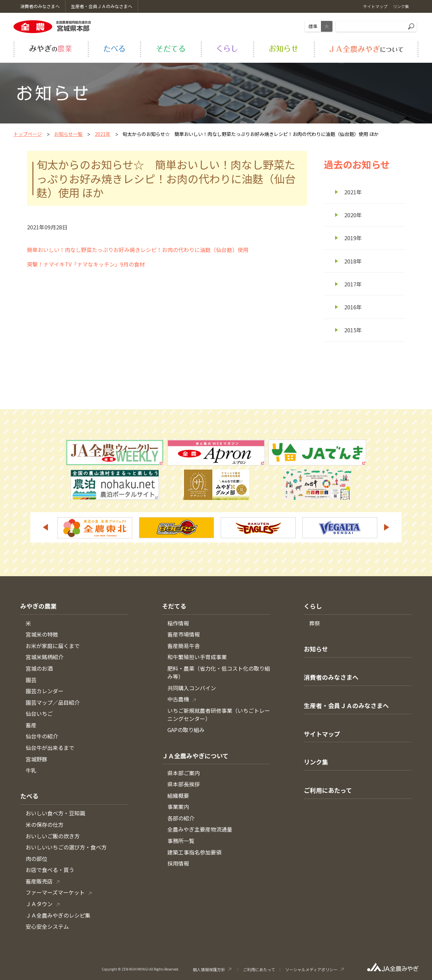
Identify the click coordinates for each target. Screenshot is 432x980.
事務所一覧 (181, 841)
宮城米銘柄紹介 (45, 657)
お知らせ (316, 649)
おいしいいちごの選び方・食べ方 (66, 847)
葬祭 (315, 623)
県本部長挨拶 (184, 784)
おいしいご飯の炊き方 (53, 836)
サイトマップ (322, 734)
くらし (313, 606)
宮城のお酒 (39, 668)
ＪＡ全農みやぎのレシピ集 (58, 915)
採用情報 (178, 863)
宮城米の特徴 (42, 634)
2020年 (353, 215)
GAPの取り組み (186, 730)
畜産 (31, 725)
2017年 (353, 284)
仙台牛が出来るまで (50, 748)
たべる (29, 796)
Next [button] (387, 527)
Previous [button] (45, 527)
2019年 (353, 238)
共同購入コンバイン (192, 688)
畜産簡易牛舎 (184, 646)
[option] (95, 528)
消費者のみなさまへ (331, 677)
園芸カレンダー (45, 691)
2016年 (353, 307)
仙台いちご (39, 713)
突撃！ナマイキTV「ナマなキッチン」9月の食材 (86, 264)
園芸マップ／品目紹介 (53, 702)
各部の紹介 (181, 818)
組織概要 (178, 795)
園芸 (31, 680)
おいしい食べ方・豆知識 (55, 813)
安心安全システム (47, 926)
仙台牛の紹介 (42, 736)
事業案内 (178, 807)
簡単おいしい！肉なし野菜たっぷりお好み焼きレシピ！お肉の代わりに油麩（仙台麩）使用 (138, 250)
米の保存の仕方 (45, 824)
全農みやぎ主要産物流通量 (200, 829)
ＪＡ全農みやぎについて (195, 756)
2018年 (353, 261)
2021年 (103, 134)
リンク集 (316, 762)
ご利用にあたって (328, 790)
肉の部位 (36, 859)
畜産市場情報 (184, 634)
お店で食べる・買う (50, 870)
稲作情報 (178, 623)
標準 (313, 26)
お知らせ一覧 (68, 134)
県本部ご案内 (184, 773)
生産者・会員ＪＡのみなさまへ (346, 705)
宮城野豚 (36, 759)
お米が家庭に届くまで (53, 646)
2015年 (353, 330)
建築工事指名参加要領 (194, 852)
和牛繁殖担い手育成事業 (197, 657)
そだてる (174, 606)
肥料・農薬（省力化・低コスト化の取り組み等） (219, 672)
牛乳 (31, 770)
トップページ (28, 134)
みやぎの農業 (38, 606)
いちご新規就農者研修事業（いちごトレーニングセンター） (219, 715)
